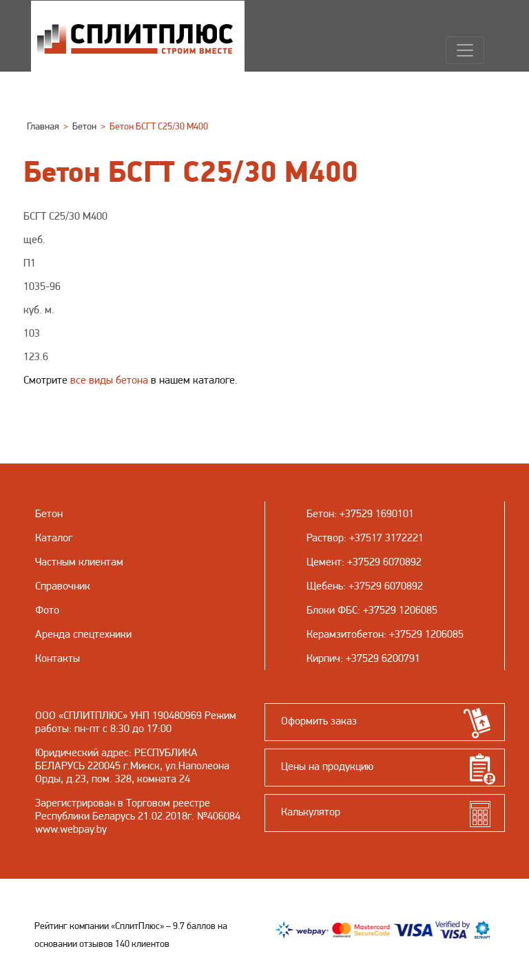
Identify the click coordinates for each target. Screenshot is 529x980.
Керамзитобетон (345, 634)
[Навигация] (465, 50)
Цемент (324, 562)
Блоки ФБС (332, 610)
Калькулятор (311, 812)
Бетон (320, 513)
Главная (43, 126)
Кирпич (323, 658)
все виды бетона (109, 380)
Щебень (325, 586)
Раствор (325, 538)
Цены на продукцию (327, 766)
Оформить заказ (319, 721)
